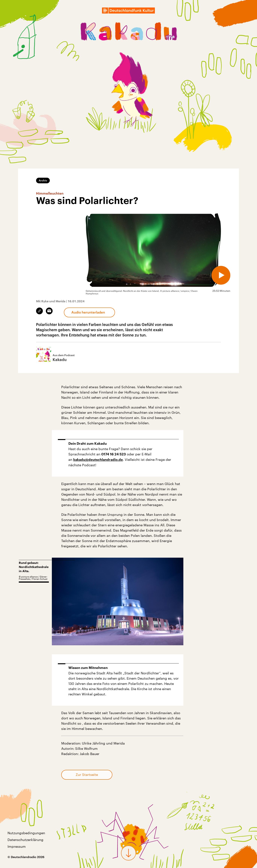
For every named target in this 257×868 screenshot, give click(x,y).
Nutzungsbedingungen (26, 833)
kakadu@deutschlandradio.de (98, 460)
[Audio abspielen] (221, 275)
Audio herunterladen (88, 312)
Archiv (43, 180)
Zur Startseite (87, 775)
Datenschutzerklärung (25, 840)
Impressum (17, 846)
